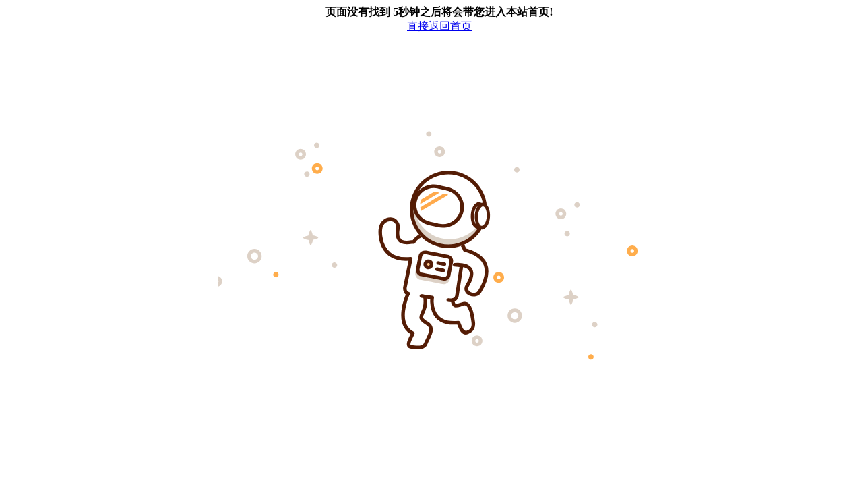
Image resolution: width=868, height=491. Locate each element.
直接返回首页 (439, 26)
